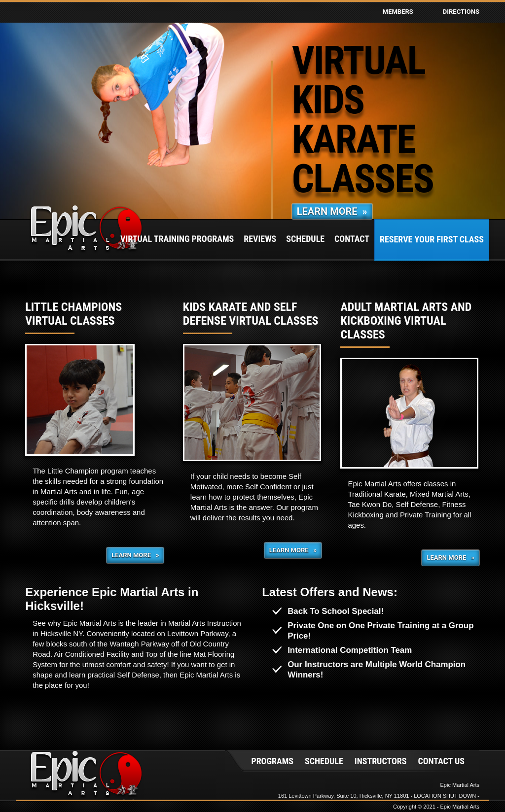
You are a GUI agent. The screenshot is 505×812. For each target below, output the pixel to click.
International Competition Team (350, 650)
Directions (461, 12)
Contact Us (441, 761)
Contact (352, 239)
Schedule (305, 239)
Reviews (260, 239)
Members (398, 12)
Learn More (332, 211)
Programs (272, 761)
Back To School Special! (336, 611)
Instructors (381, 761)
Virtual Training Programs (177, 239)
